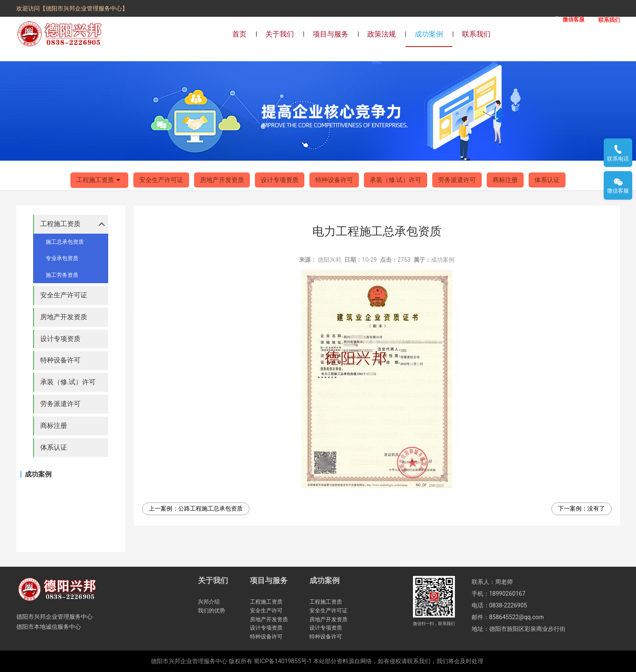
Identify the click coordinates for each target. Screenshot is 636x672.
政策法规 (382, 34)
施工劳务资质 (62, 275)
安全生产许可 (266, 611)
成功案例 (429, 34)
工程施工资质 (99, 180)
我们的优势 (212, 611)
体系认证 (547, 180)
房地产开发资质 (222, 180)
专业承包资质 (62, 258)
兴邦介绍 (209, 602)
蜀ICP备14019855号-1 (283, 661)
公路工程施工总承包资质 (210, 508)
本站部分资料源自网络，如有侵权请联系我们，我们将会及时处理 (398, 661)
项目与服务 (331, 34)
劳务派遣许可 (457, 180)
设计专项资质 (280, 180)
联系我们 (476, 34)
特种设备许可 (334, 180)
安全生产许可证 (161, 180)
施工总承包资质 (65, 242)
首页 (239, 34)
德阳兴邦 (330, 260)
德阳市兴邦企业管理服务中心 (189, 661)
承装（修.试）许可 (396, 180)
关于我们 (280, 34)
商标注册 (505, 180)
